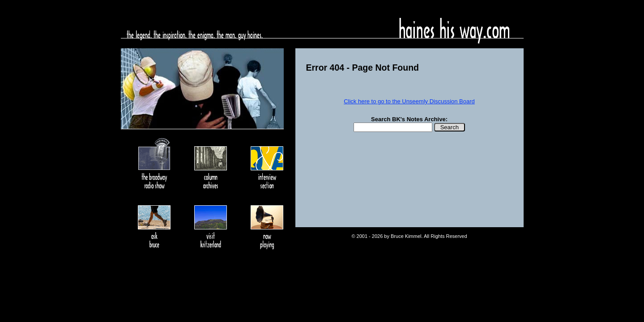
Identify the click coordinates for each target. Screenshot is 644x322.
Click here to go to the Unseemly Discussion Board (409, 101)
